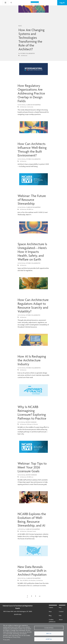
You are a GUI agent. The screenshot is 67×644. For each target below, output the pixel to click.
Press (50, 611)
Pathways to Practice (32, 424)
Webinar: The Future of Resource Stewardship (32, 200)
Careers (51, 607)
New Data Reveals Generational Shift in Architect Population (32, 571)
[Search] (11, 3)
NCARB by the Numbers (29, 580)
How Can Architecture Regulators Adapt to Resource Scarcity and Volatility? (33, 306)
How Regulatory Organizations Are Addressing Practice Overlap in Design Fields (31, 93)
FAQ (60, 607)
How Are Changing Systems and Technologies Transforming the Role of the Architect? (31, 40)
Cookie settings (49, 628)
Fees (60, 615)
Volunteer (29, 531)
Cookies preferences (52, 621)
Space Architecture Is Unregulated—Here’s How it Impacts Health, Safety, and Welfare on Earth (32, 252)
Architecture (24, 55)
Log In (62, 3)
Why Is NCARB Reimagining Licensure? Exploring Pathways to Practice (32, 413)
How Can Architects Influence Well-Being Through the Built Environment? (32, 150)
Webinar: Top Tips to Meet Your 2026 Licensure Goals (32, 467)
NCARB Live (30, 209)
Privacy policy (6, 640)
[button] (5, 3)
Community (30, 107)
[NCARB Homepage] (35, 3)
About (61, 620)
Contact (61, 611)
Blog (50, 615)
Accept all (49, 639)
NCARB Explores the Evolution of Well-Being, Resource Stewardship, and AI (32, 520)
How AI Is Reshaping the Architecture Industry (32, 360)
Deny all (49, 633)
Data (21, 580)
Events (34, 531)
